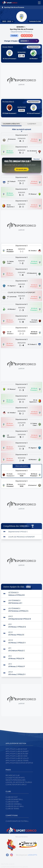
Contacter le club (35, 21)
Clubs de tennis (12, 809)
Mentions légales (8, 864)
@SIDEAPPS (32, 855)
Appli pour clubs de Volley (17, 758)
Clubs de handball (14, 804)
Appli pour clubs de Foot (16, 749)
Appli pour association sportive (19, 763)
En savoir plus (21, 169)
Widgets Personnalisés (15, 780)
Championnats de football (17, 821)
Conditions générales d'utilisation (14, 867)
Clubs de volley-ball (15, 806)
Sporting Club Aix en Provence (14, 7)
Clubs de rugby (12, 802)
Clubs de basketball (14, 799)
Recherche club (12, 775)
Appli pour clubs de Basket (17, 751)
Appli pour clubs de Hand (17, 756)
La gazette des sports (15, 778)
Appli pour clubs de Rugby (17, 754)
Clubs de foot (12, 797)
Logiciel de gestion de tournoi (19, 782)
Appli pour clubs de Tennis (17, 761)
